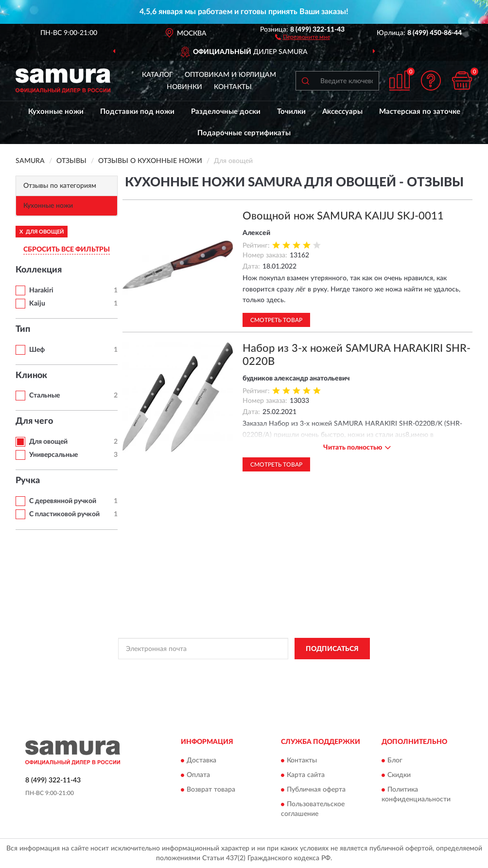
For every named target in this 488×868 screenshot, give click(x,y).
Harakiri (41, 290)
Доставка (201, 760)
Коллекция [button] (39, 270)
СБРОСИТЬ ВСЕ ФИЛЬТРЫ (67, 250)
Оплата (198, 775)
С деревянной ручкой (63, 501)
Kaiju (37, 304)
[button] (303, 36)
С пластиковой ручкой (64, 514)
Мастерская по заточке (420, 112)
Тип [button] (23, 329)
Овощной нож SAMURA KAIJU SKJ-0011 (343, 216)
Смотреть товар (276, 320)
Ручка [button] (28, 481)
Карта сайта (306, 775)
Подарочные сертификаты (244, 133)
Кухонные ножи (56, 112)
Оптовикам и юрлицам (230, 75)
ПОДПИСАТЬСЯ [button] (332, 649)
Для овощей (48, 442)
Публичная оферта (316, 790)
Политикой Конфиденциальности (243, 670)
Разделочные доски (226, 112)
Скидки (399, 775)
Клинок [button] (31, 376)
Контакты (233, 87)
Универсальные (53, 455)
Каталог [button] (157, 75)
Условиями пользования (328, 670)
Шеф (37, 350)
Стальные (44, 396)
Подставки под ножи (137, 112)
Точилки (291, 112)
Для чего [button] (34, 421)
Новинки (184, 87)
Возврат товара (211, 790)
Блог (395, 760)
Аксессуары (342, 112)
